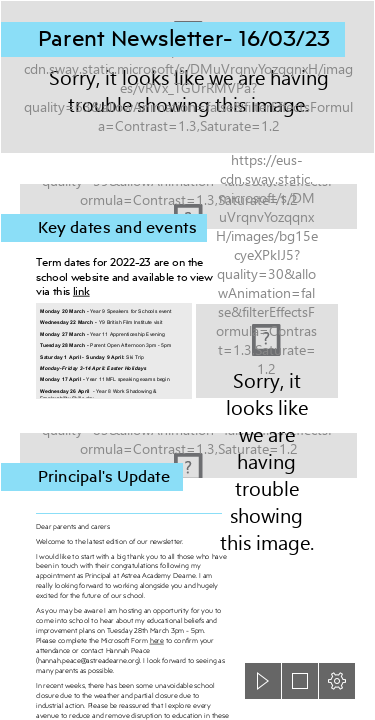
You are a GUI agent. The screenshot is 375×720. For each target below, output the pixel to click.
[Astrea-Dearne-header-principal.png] (187, 450)
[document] (187, 360)
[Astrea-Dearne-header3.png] (187, 77)
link (81, 291)
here (156, 640)
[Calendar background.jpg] (187, 201)
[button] (263, 681)
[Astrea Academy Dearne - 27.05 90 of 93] (267, 351)
